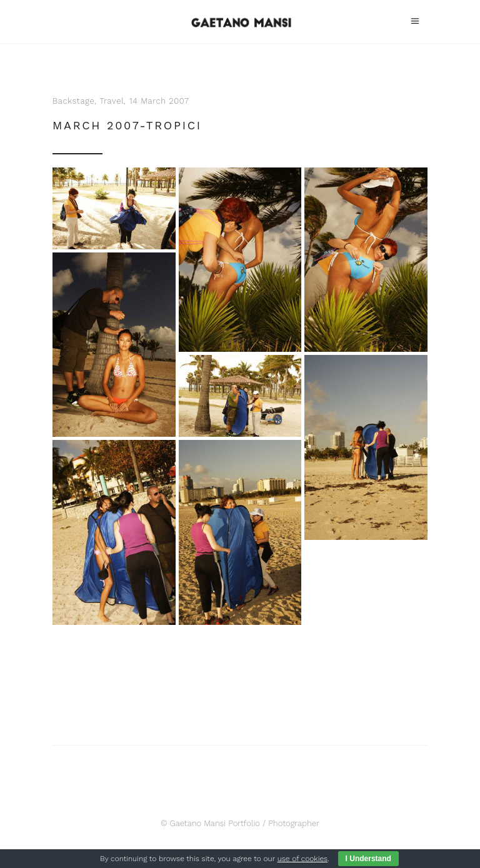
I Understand (368, 859)
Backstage (73, 101)
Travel (112, 101)
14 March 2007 (159, 101)
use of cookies (302, 859)
